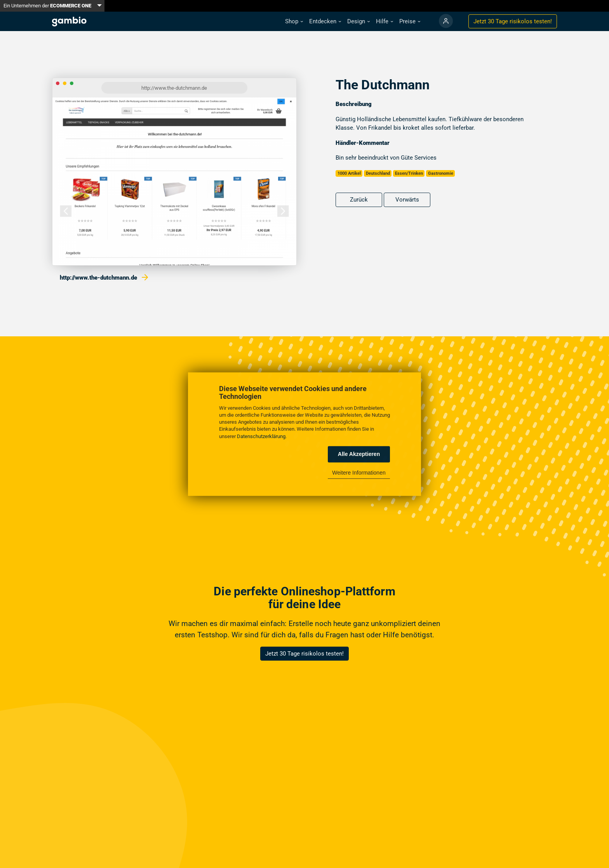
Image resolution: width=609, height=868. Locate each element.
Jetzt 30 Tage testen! (513, 21)
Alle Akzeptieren (359, 454)
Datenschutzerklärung (261, 436)
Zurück (359, 200)
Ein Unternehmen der (47, 6)
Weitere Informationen (359, 473)
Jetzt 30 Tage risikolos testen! (304, 654)
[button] (294, 22)
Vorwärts (407, 200)
